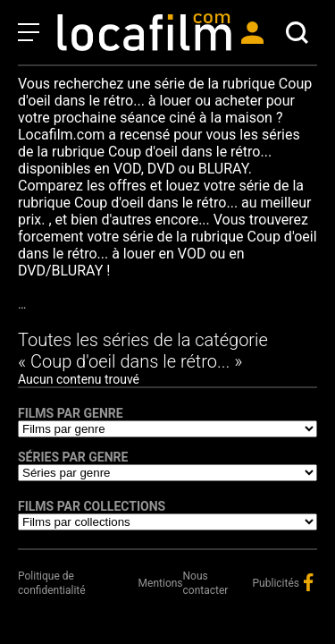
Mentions (161, 583)
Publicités (276, 583)
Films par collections (92, 506)
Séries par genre (73, 457)
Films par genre (71, 413)
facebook (308, 582)
